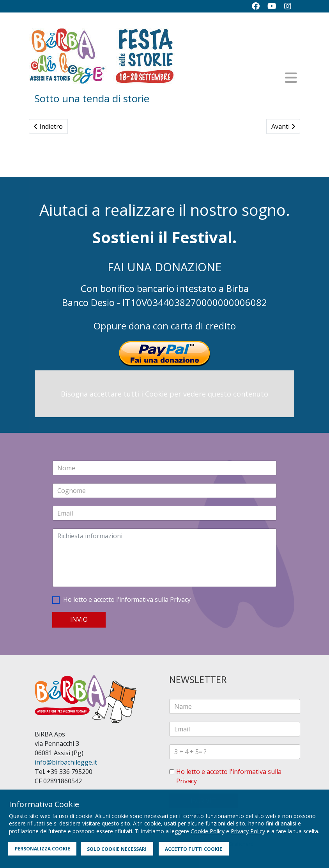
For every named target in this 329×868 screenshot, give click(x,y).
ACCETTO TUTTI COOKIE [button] (194, 849)
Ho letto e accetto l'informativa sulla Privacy (127, 599)
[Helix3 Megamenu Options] (291, 78)
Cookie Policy (208, 831)
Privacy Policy (248, 831)
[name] (235, 706)
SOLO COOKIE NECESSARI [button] (117, 849)
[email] (235, 729)
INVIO (79, 619)
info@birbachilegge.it (66, 762)
